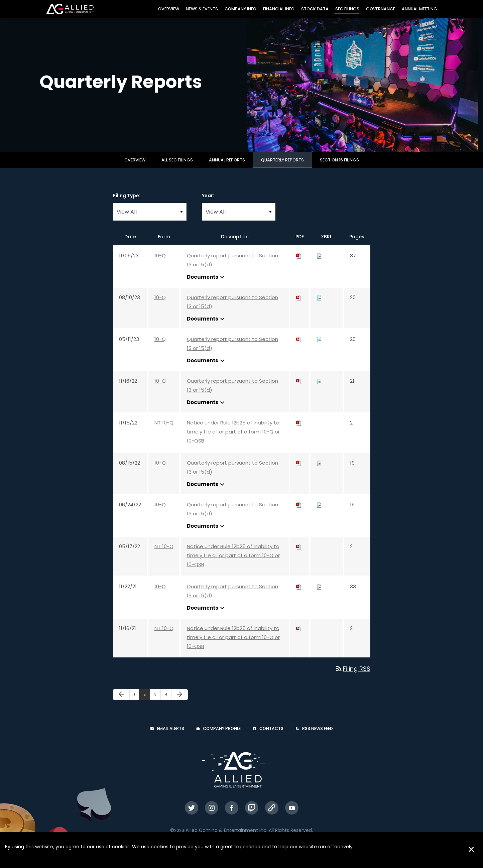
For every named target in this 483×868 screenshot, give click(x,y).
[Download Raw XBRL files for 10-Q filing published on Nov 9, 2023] (319, 262)
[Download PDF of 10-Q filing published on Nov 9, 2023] (299, 262)
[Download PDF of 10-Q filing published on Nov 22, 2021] (299, 592)
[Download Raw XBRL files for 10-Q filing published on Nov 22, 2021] (319, 592)
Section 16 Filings (339, 166)
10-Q (160, 262)
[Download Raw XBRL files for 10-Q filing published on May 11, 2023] (319, 345)
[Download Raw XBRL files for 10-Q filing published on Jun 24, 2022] (319, 511)
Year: (208, 202)
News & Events (202, 9)
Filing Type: (127, 202)
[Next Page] (179, 701)
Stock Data (315, 9)
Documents (207, 283)
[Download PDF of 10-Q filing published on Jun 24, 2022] (299, 511)
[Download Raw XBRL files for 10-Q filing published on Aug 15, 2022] (319, 469)
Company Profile (222, 734)
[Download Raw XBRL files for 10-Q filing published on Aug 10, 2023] (319, 303)
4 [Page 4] (168, 702)
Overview (169, 9)
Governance (381, 9)
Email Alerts (171, 734)
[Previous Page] (121, 701)
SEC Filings (347, 9)
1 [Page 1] (136, 702)
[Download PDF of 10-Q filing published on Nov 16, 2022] (299, 387)
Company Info (240, 9)
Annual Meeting (419, 9)
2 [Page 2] (147, 702)
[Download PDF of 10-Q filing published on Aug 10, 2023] (299, 303)
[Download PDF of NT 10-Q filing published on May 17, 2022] (299, 552)
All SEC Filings (177, 166)
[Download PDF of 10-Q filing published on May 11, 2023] (299, 345)
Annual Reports (227, 166)
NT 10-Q (164, 429)
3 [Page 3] (157, 702)
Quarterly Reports (282, 166)
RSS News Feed (318, 734)
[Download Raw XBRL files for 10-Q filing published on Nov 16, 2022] (319, 387)
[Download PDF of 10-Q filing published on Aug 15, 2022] (299, 469)
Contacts (271, 734)
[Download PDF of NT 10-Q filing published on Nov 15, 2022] (299, 429)
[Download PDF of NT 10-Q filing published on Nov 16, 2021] (299, 634)
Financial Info (279, 9)
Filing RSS (353, 675)
